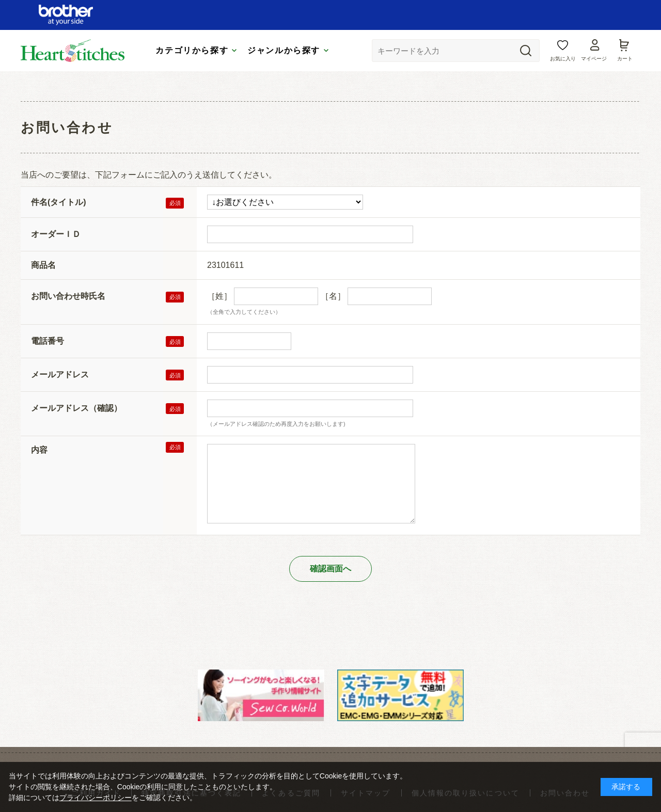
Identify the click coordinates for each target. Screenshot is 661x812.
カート (625, 59)
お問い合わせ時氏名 (68, 296)
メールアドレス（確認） (76, 408)
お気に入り (563, 59)
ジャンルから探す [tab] (284, 50)
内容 (39, 450)
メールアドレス (60, 375)
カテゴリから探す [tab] (192, 50)
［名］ (333, 296)
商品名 (43, 265)
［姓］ (219, 296)
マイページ (594, 59)
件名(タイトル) (59, 202)
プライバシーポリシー (96, 798)
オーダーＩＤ (56, 234)
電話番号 (48, 341)
